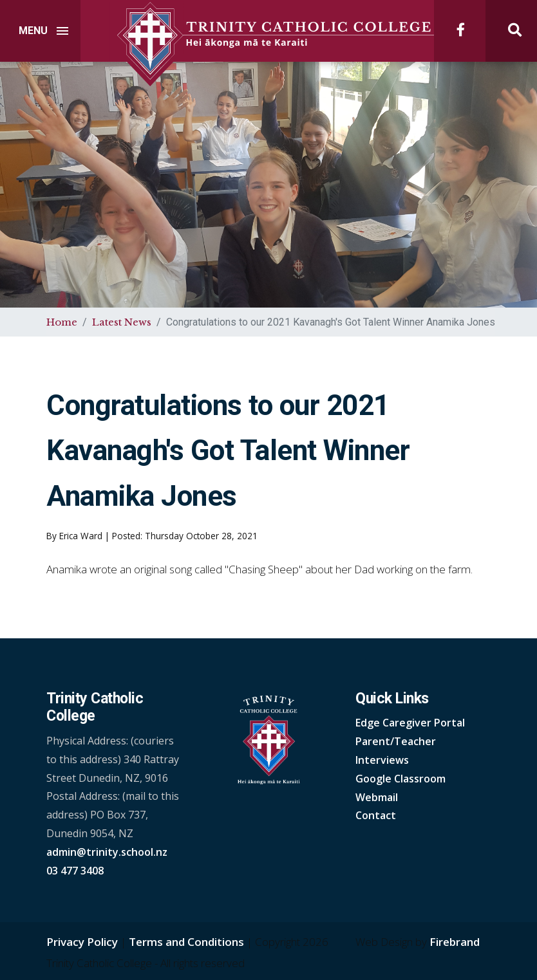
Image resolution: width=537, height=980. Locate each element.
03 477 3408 (75, 871)
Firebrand (455, 942)
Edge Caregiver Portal (410, 723)
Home (62, 322)
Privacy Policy (82, 942)
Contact (376, 815)
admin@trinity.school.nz (107, 852)
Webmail (377, 797)
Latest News (122, 322)
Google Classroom (400, 779)
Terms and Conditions (186, 942)
